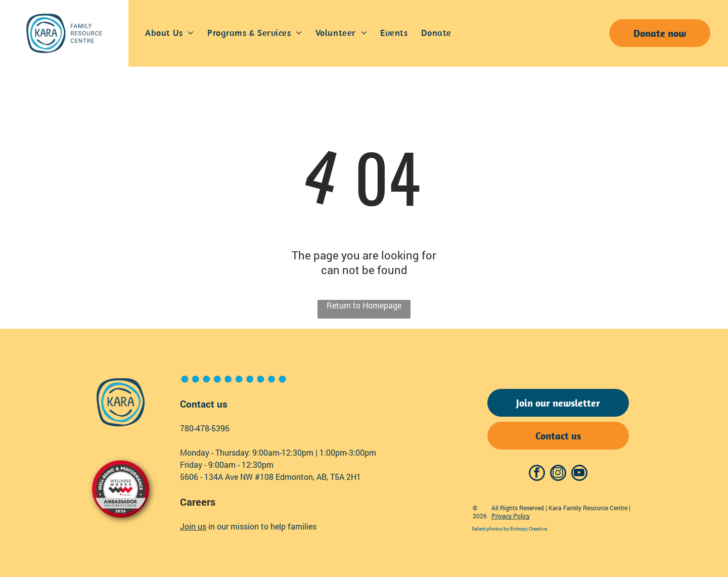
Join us (193, 526)
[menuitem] (170, 33)
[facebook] (537, 474)
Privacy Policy (511, 516)
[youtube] (579, 474)
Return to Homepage (364, 305)
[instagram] (558, 474)
